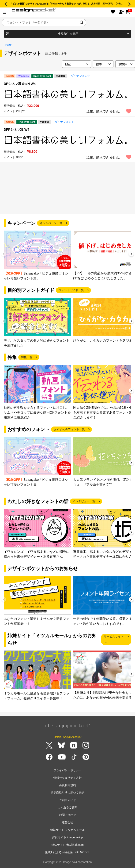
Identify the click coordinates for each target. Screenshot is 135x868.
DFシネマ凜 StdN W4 (20, 84)
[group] (37, 256)
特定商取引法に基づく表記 (67, 793)
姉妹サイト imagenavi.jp (68, 837)
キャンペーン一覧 (51, 223)
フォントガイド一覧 (71, 290)
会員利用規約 (67, 785)
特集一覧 (27, 357)
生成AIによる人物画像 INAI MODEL (67, 852)
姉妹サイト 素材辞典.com (67, 845)
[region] (67, 94)
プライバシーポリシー (67, 770)
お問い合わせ (67, 815)
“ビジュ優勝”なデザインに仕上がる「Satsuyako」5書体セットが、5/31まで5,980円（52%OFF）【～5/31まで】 (71, 4)
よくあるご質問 (67, 807)
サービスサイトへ (114, 639)
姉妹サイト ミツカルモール (67, 830)
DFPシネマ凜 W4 (17, 130)
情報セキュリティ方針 (67, 778)
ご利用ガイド (67, 800)
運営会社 (67, 822)
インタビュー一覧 (84, 501)
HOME (8, 45)
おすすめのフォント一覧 (69, 429)
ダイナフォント (81, 76)
